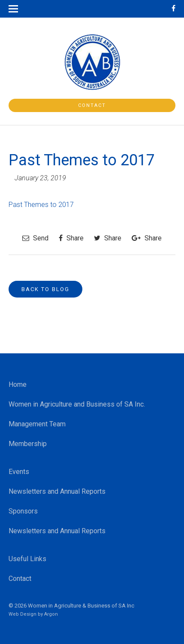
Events (19, 472)
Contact (92, 105)
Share (71, 238)
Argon (51, 614)
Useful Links (27, 559)
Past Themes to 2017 (41, 205)
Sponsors (23, 511)
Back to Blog (45, 289)
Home (18, 384)
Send (35, 238)
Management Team (37, 424)
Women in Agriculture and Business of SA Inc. (77, 404)
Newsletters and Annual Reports (57, 491)
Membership (28, 444)
